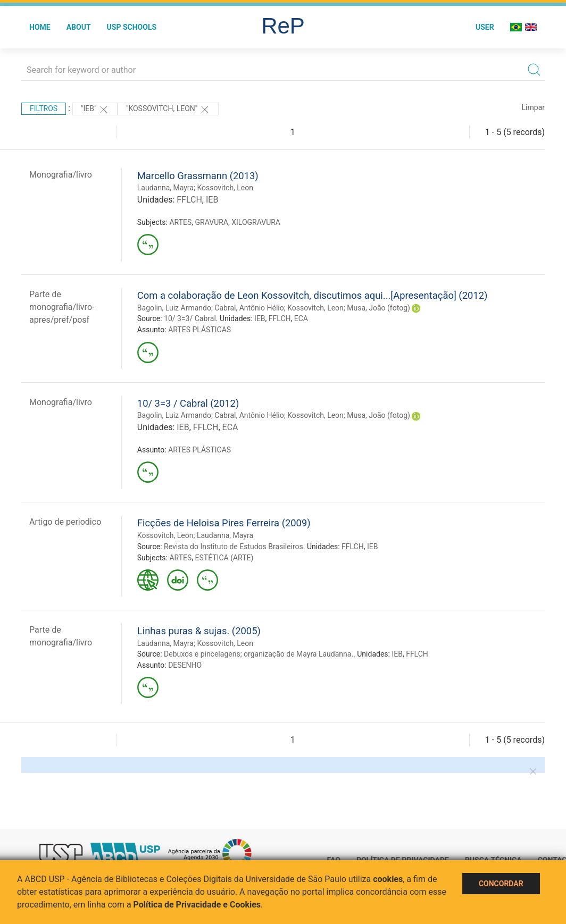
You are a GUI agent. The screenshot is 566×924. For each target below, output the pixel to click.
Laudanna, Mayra (165, 188)
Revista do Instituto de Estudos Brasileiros (234, 547)
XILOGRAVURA (256, 222)
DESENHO (185, 665)
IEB (212, 200)
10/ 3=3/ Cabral (190, 318)
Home (40, 27)
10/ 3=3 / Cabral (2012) (188, 403)
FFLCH (189, 200)
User (485, 27)
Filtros (44, 108)
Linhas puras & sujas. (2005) (199, 631)
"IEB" (95, 110)
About (79, 27)
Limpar (533, 107)
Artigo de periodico (65, 522)
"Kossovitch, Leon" (168, 110)
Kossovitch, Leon (225, 188)
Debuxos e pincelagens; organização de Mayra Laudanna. (259, 654)
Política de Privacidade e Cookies (197, 905)
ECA (301, 318)
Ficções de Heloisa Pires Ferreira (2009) (224, 523)
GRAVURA (212, 222)
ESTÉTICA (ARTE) (224, 558)
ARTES (180, 222)
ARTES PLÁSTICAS (199, 330)
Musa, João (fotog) (378, 308)
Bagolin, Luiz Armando (174, 308)
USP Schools (132, 27)
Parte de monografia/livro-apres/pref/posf (62, 307)
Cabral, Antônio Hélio (249, 308)
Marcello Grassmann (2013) (198, 176)
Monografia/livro (61, 175)
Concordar (501, 884)
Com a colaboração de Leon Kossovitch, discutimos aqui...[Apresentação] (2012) (313, 295)
